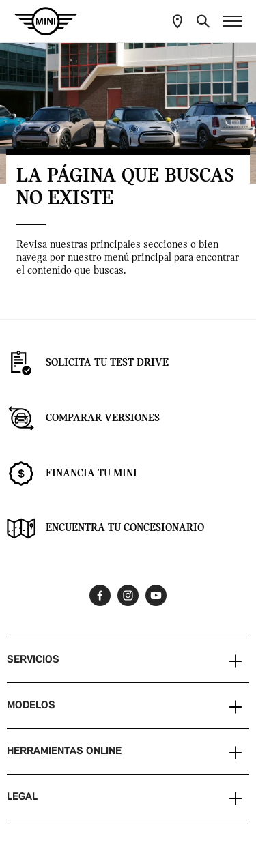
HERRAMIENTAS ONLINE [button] (64, 751)
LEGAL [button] (22, 797)
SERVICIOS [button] (33, 660)
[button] (203, 21)
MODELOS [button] (31, 706)
